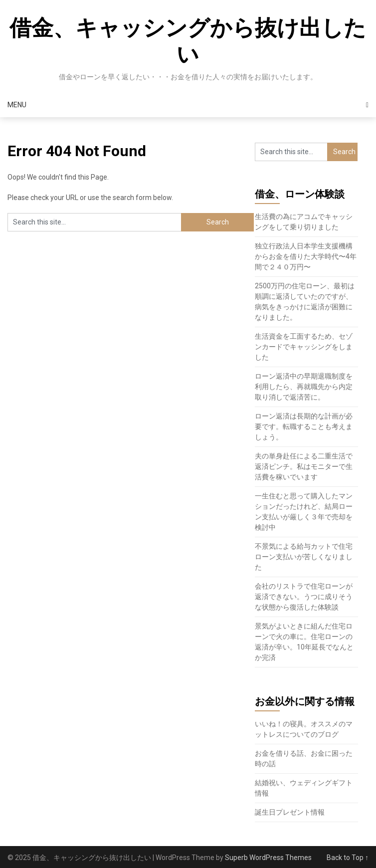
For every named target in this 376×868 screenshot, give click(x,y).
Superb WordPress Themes (268, 858)
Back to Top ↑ (348, 858)
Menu (17, 105)
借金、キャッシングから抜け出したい (188, 41)
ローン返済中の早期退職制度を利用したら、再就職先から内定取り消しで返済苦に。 (304, 387)
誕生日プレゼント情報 (290, 812)
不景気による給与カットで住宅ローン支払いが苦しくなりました (304, 557)
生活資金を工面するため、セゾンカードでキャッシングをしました (304, 347)
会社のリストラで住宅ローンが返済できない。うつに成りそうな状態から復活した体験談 (304, 597)
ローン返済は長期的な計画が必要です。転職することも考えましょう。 (304, 427)
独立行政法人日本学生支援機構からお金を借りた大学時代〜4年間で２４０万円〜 (306, 256)
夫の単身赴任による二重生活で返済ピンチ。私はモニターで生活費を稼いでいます (304, 466)
